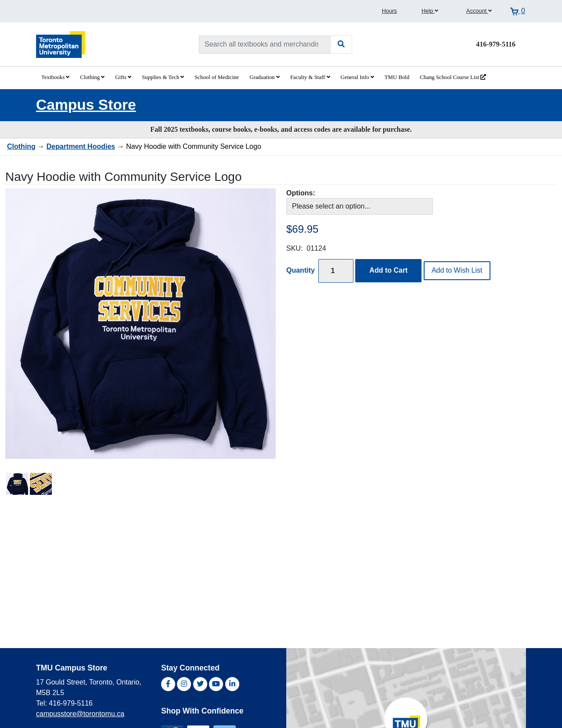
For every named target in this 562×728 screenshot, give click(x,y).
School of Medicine (217, 77)
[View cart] (518, 11)
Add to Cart (388, 270)
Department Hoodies (81, 146)
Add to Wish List (457, 270)
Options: (301, 193)
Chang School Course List (453, 77)
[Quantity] (336, 271)
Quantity (301, 270)
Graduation (265, 77)
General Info (357, 77)
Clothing (92, 77)
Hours (389, 11)
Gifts (123, 77)
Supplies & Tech (163, 77)
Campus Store (86, 105)
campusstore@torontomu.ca (80, 714)
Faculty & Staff (310, 77)
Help (430, 11)
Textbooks (55, 77)
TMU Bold (397, 77)
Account (479, 11)
